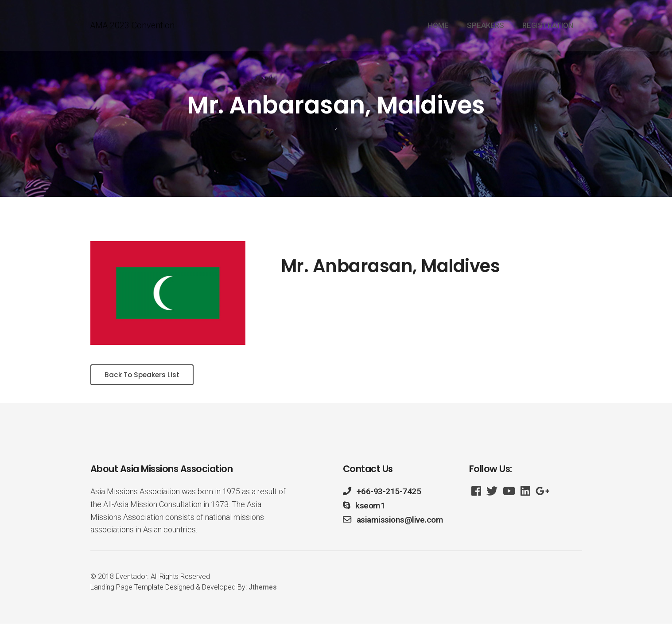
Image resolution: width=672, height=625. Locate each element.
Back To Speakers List (144, 375)
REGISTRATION (548, 26)
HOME (438, 26)
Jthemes (263, 588)
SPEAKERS (486, 26)
